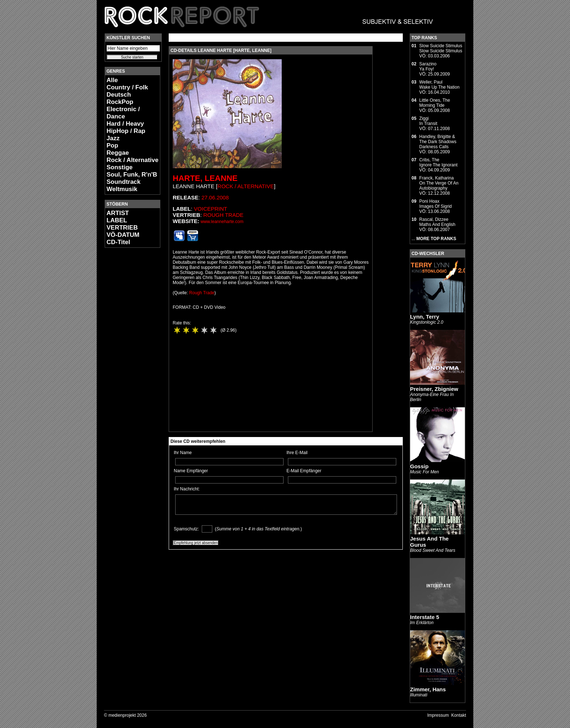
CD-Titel (118, 242)
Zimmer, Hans (428, 689)
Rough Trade (223, 215)
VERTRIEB (122, 228)
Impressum (438, 715)
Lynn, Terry (425, 317)
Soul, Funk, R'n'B (132, 175)
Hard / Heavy (125, 124)
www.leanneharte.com (222, 222)
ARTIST (118, 213)
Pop (112, 145)
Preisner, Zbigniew (434, 389)
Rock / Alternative (133, 160)
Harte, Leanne (205, 178)
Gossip (419, 466)
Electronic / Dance (123, 113)
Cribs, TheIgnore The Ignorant (438, 162)
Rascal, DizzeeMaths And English (437, 222)
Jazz (113, 138)
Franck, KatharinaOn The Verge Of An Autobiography (439, 183)
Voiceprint (210, 209)
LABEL (117, 220)
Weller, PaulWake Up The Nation (439, 85)
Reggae (118, 153)
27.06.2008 (215, 197)
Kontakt (459, 715)
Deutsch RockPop (120, 98)
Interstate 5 (425, 617)
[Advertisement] (127, 362)
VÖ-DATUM (123, 235)
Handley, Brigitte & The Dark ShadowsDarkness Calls (438, 142)
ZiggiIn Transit (428, 121)
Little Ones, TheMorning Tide (435, 103)
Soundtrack (124, 182)
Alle (112, 80)
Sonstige (120, 167)
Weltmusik (122, 189)
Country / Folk (127, 87)
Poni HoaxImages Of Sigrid (435, 204)
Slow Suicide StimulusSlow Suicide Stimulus (441, 48)
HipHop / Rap (126, 131)
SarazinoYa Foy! (428, 66)
